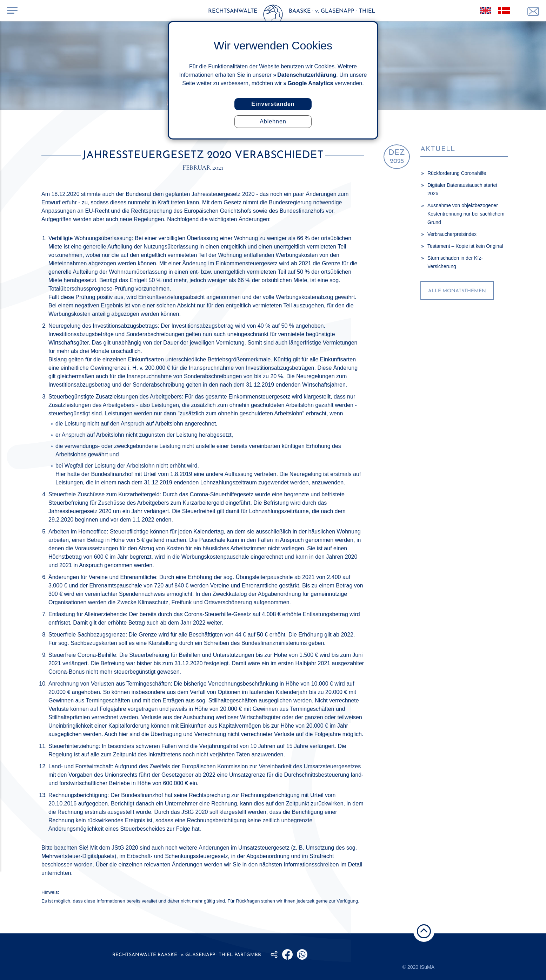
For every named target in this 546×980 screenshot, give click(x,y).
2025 (397, 157)
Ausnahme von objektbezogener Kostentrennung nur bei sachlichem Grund (466, 214)
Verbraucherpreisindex (452, 234)
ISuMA (427, 967)
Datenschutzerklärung (307, 75)
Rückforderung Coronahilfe (457, 173)
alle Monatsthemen (457, 291)
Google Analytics (310, 83)
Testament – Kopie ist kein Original (465, 246)
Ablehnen (273, 121)
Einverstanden (273, 104)
